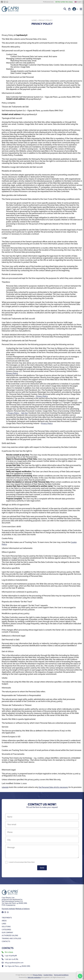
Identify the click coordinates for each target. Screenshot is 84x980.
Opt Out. (25, 413)
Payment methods (8, 909)
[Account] (75, 9)
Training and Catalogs (11, 938)
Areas (4, 921)
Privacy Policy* (31, 862)
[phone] (42, 952)
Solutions (6, 927)
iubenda (5, 787)
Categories (6, 930)
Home (34, 20)
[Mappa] (42, 966)
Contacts (6, 941)
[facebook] (2, 2)
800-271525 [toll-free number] (64, 2)
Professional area (48, 2)
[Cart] (69, 9)
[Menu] (81, 9)
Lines (4, 924)
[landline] (42, 956)
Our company (7, 932)
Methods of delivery (23, 909)
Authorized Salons (10, 935)
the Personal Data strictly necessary (53, 787)
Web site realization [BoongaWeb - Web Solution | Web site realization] (34, 977)
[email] (42, 963)
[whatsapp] (7, 2)
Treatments (7, 918)
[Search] (65, 9)
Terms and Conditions (61, 975)
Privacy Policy (12, 373)
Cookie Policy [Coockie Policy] (48, 975)
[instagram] (5, 2)
